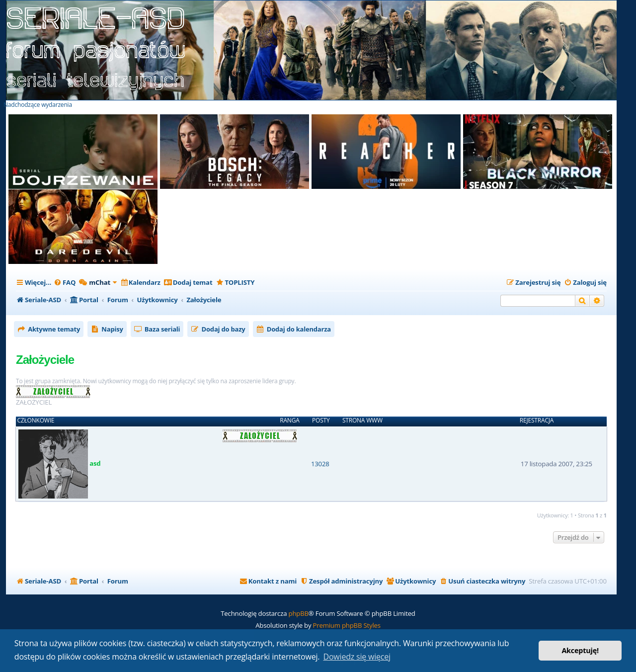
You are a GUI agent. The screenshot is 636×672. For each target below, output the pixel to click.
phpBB (299, 613)
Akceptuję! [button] (580, 650)
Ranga (289, 420)
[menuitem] (65, 283)
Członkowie (36, 420)
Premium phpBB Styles (347, 625)
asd (95, 463)
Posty (321, 420)
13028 (320, 464)
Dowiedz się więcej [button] (357, 657)
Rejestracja (537, 420)
